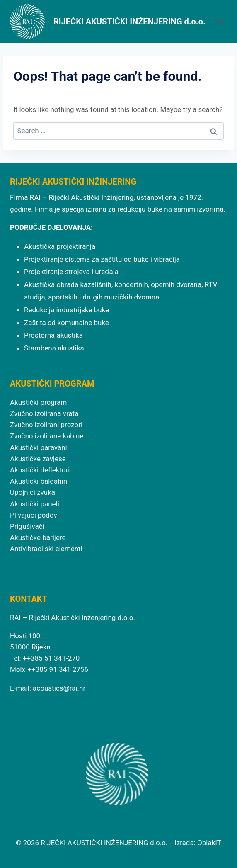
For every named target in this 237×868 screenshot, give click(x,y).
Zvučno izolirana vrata (44, 413)
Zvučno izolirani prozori (46, 425)
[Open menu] (219, 21)
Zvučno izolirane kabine (47, 436)
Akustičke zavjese (38, 459)
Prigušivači (27, 526)
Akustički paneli (35, 504)
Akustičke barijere (38, 537)
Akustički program (38, 402)
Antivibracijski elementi (46, 549)
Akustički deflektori (40, 470)
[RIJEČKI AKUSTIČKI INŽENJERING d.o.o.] (108, 22)
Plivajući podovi (34, 515)
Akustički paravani (39, 447)
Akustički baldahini (39, 481)
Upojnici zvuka (33, 492)
